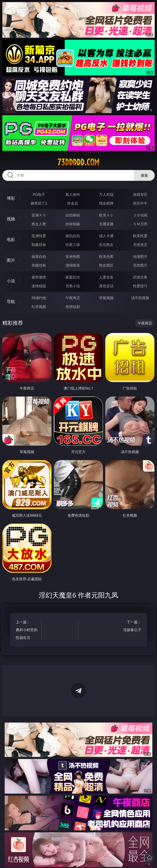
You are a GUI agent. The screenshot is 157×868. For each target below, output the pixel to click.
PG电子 (39, 194)
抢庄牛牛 (140, 203)
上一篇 (27, 630)
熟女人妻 (39, 224)
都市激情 (39, 277)
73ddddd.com (78, 162)
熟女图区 (106, 265)
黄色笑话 (106, 286)
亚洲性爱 (39, 236)
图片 (11, 260)
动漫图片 (140, 256)
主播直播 (106, 224)
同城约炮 (39, 298)
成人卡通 (106, 236)
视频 (11, 219)
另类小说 (73, 286)
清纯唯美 (73, 265)
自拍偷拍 (73, 215)
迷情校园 (39, 286)
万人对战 (106, 194)
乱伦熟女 (106, 245)
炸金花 (73, 203)
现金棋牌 (106, 203)
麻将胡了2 (39, 203)
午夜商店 (73, 298)
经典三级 (73, 245)
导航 (11, 301)
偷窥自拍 (39, 256)
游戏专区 (140, 194)
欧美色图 (106, 256)
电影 (11, 239)
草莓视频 (106, 298)
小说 (11, 281)
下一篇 (130, 627)
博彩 (11, 198)
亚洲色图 (73, 256)
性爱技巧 (140, 286)
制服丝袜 (39, 245)
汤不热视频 (140, 298)
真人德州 (73, 194)
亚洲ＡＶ (39, 215)
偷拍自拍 (73, 236)
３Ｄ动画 (140, 215)
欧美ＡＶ (106, 215)
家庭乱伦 (73, 277)
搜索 (144, 175)
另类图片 (140, 265)
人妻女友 (106, 277)
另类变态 (140, 245)
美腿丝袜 (39, 265)
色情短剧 (73, 307)
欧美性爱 (140, 236)
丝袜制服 (73, 224)
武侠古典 (140, 277)
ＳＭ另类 (140, 224)
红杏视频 (39, 307)
